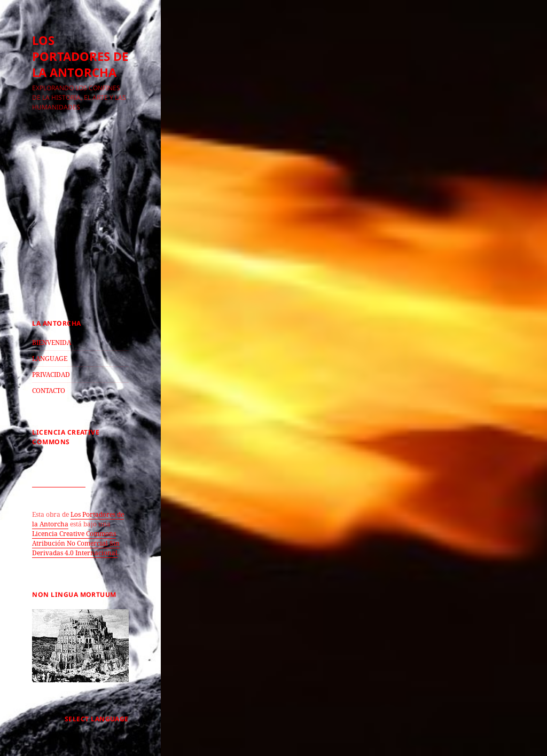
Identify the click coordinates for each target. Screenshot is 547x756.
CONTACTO (49, 391)
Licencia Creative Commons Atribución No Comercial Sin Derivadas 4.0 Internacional (76, 543)
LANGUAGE (50, 359)
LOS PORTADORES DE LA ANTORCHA (80, 56)
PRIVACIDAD (51, 375)
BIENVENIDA (52, 342)
